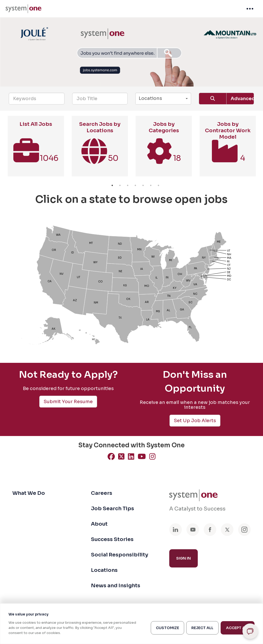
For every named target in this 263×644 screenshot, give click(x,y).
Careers (102, 493)
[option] (36, 149)
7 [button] (158, 185)
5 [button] (143, 185)
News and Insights (116, 586)
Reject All (202, 628)
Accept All (238, 628)
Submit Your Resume (68, 402)
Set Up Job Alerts (195, 421)
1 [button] (112, 185)
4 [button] (135, 185)
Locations (104, 570)
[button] (163, 99)
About (99, 524)
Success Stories (112, 539)
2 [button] (120, 185)
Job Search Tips (112, 509)
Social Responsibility (120, 555)
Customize (167, 628)
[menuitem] (24, 9)
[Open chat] (250, 631)
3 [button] (128, 185)
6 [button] (151, 185)
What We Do (29, 493)
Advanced (242, 99)
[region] (131, 624)
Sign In (184, 558)
